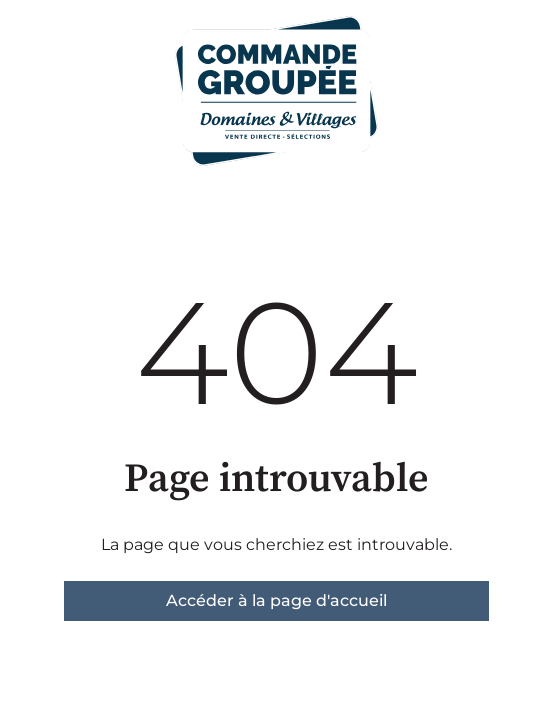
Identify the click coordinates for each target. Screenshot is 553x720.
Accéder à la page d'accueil (276, 600)
